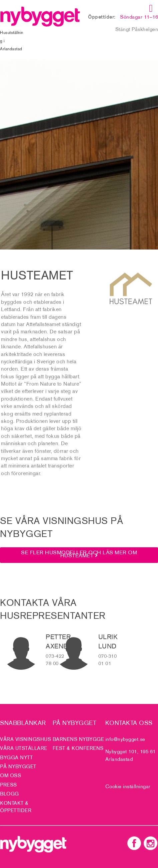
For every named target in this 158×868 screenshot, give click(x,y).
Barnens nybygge (78, 739)
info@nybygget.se (125, 739)
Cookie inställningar (128, 786)
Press (8, 785)
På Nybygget (18, 766)
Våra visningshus (25, 739)
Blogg (9, 794)
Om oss (10, 775)
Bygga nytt (16, 757)
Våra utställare (24, 748)
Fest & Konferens (78, 748)
